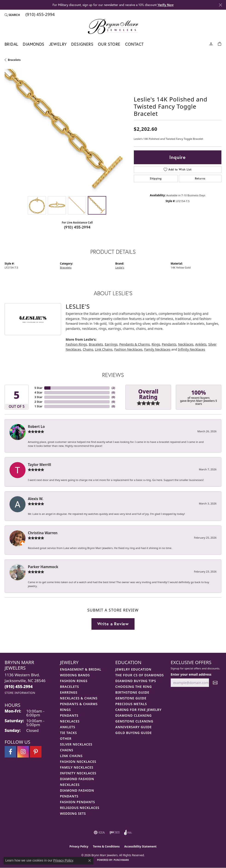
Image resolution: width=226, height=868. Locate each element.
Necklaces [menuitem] (70, 721)
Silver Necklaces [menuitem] (76, 744)
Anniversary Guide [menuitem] (134, 727)
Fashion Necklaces (128, 349)
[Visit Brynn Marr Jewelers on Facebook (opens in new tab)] (10, 752)
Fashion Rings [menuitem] (74, 681)
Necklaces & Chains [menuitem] (79, 698)
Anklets (201, 344)
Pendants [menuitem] (69, 715)
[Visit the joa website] (128, 832)
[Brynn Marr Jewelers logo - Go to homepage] (113, 26)
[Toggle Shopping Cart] (220, 43)
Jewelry (58, 44)
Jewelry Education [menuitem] (134, 669)
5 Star (38, 388)
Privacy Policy (79, 846)
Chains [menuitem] (67, 750)
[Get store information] (20, 693)
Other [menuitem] (66, 738)
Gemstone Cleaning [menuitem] (134, 721)
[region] (67, 131)
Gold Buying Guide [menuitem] (134, 733)
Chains (88, 349)
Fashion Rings (76, 344)
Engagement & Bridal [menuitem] (81, 669)
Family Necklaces (157, 349)
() (113, 388)
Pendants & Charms (135, 344)
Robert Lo (36, 427)
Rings (156, 344)
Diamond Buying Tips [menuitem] (136, 681)
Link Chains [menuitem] (71, 756)
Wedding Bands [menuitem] (75, 675)
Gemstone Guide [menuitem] (131, 698)
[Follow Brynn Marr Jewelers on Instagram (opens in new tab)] (23, 752)
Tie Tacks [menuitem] (68, 733)
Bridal (11, 44)
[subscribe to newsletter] (215, 683)
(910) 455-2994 (77, 227)
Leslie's (120, 267)
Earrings (111, 344)
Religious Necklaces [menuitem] (80, 808)
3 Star (38, 397)
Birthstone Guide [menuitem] (132, 692)
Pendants (169, 344)
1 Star (38, 406)
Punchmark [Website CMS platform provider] (121, 860)
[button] (12, 15)
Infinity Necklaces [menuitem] (78, 773)
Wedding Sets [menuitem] (73, 813)
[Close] (220, 5)
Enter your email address (191, 674)
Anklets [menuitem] (68, 727)
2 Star (38, 402)
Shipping (156, 178)
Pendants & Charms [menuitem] (79, 704)
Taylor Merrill (40, 465)
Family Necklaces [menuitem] (77, 767)
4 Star (38, 392)
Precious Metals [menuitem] (131, 704)
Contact (134, 44)
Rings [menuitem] (65, 710)
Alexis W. (36, 499)
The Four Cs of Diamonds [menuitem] (140, 675)
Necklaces (186, 344)
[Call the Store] (19, 687)
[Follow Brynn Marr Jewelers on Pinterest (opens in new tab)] (36, 752)
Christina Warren (43, 533)
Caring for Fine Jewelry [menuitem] (139, 710)
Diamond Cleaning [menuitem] (134, 715)
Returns (200, 178)
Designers (82, 44)
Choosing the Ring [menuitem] (134, 687)
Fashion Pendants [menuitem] (77, 802)
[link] (40, 15)
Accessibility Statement (140, 846)
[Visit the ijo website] (115, 832)
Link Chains (104, 349)
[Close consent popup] (90, 861)
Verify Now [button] (166, 5)
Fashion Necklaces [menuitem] (78, 762)
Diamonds (34, 44)
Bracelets (14, 60)
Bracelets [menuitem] (69, 687)
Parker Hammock (43, 567)
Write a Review (113, 624)
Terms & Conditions (106, 846)
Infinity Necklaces (192, 349)
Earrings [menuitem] (69, 692)
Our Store (109, 44)
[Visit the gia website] (99, 832)
